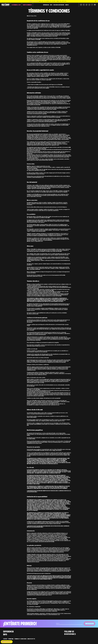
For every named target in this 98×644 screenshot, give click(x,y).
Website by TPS (31, 639)
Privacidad (11, 639)
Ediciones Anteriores (59, 5)
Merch (67, 5)
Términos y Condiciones (20, 639)
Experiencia (46, 5)
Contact (5, 639)
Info (51, 5)
